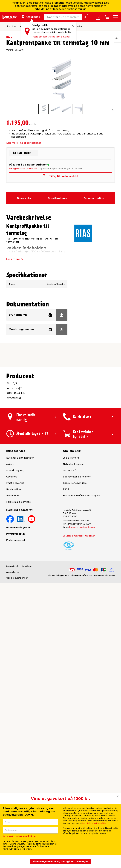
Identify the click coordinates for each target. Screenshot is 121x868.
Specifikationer (58, 198)
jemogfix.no (13, 572)
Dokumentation (94, 198)
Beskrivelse (24, 198)
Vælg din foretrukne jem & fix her (51, 37)
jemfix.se (27, 566)
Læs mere (12, 143)
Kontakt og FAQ (15, 470)
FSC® (66, 489)
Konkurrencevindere (75, 483)
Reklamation (14, 489)
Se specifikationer (31, 143)
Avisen (10, 464)
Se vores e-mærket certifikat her (79, 536)
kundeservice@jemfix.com (82, 527)
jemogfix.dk (12, 566)
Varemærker (13, 496)
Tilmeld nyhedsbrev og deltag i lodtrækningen (61, 862)
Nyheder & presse (73, 464)
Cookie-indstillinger (17, 578)
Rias (9, 37)
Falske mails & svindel (19, 502)
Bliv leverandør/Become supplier (82, 496)
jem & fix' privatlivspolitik (94, 823)
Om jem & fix (70, 470)
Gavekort (12, 477)
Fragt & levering (15, 483)
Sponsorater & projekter (77, 477)
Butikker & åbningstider (20, 458)
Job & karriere (71, 458)
